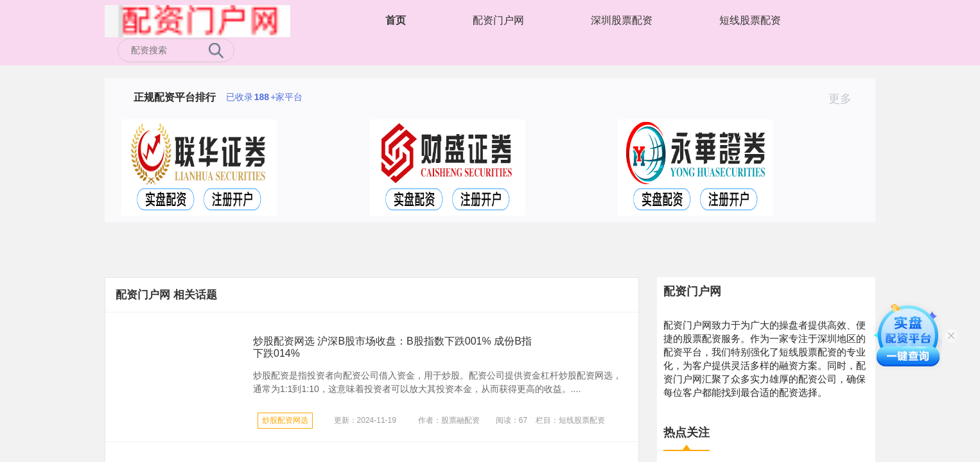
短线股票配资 (750, 20)
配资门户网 (498, 20)
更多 (845, 99)
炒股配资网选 (285, 420)
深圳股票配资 (622, 20)
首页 (396, 20)
